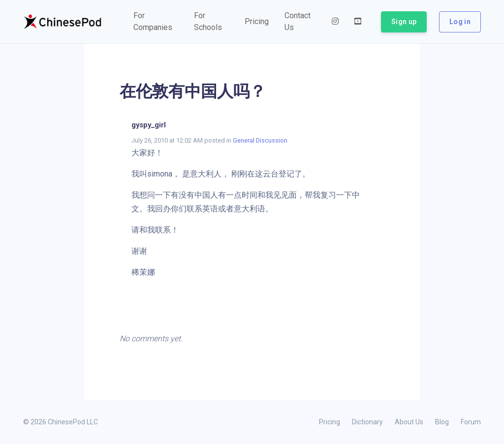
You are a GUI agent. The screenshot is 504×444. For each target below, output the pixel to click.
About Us (409, 422)
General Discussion (260, 140)
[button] (156, 22)
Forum (471, 422)
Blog (442, 422)
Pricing (330, 422)
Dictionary (367, 422)
